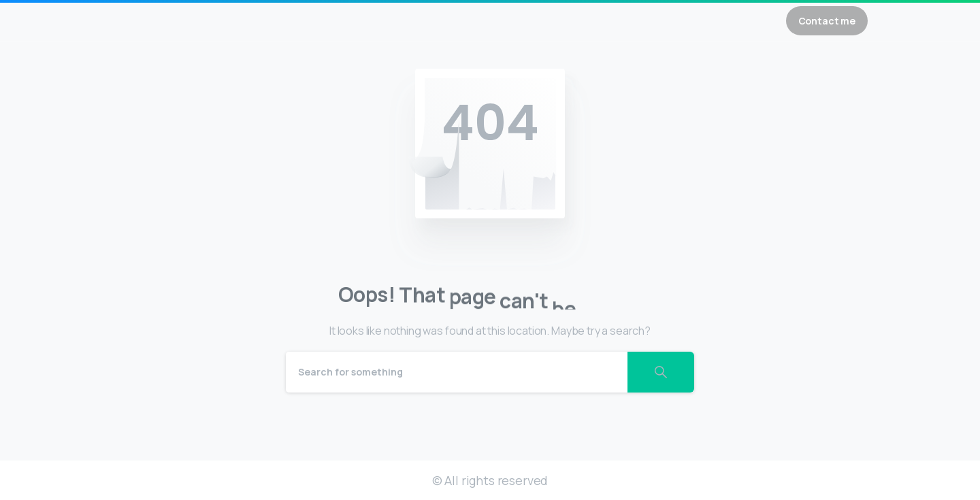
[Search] (457, 372)
